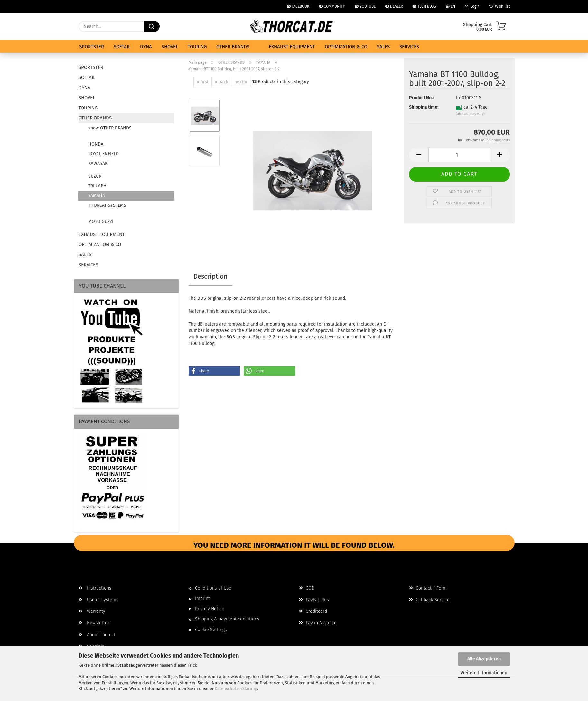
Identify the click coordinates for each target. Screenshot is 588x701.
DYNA (146, 47)
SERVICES (409, 47)
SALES (383, 47)
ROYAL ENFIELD (103, 154)
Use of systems (98, 600)
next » (241, 82)
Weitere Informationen (484, 673)
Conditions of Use (213, 588)
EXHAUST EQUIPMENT (292, 47)
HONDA (96, 144)
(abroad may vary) (470, 114)
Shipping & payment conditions (227, 619)
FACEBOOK (298, 6)
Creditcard (313, 611)
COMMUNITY (332, 6)
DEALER (394, 6)
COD (307, 588)
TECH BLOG (424, 6)
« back (221, 82)
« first (203, 82)
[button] (419, 155)
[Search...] (152, 26)
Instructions (95, 588)
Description (210, 276)
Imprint (202, 598)
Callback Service (429, 600)
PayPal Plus (314, 600)
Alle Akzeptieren (484, 659)
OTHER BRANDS (233, 47)
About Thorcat (97, 635)
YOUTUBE (365, 6)
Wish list (499, 6)
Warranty (92, 611)
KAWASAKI (98, 163)
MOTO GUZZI (101, 221)
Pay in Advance (318, 623)
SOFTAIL (122, 47)
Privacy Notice (210, 609)
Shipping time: (424, 107)
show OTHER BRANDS (110, 128)
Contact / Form (428, 588)
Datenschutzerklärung (236, 689)
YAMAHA (97, 196)
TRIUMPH (97, 186)
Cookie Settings (211, 630)
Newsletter (94, 623)
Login (472, 6)
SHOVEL (170, 47)
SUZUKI (95, 176)
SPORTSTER (92, 47)
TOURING (197, 47)
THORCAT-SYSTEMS (107, 205)
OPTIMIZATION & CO (346, 47)
